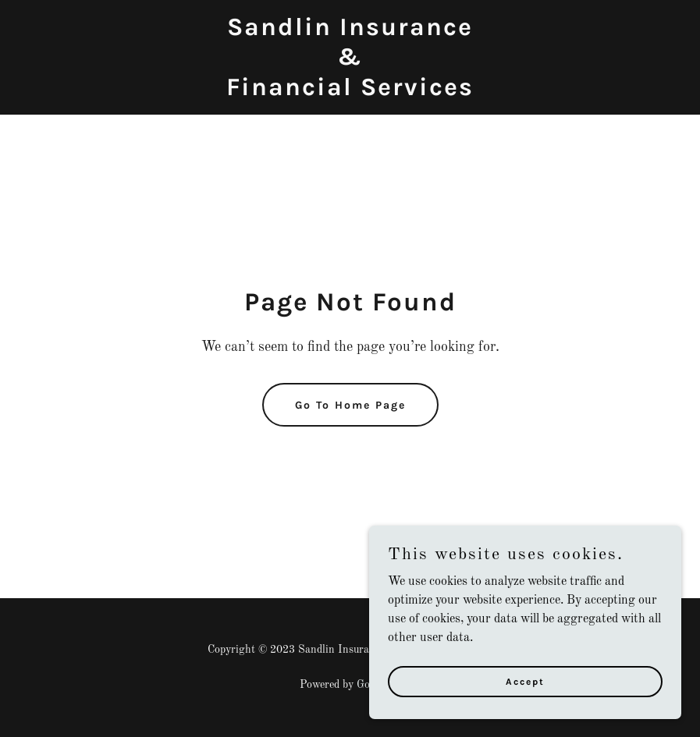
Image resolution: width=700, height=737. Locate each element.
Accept (525, 681)
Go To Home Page (350, 405)
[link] (350, 92)
